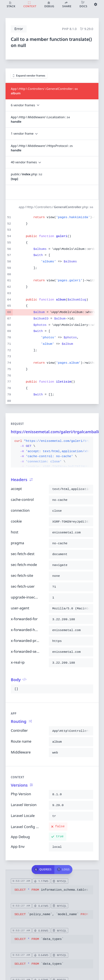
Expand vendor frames (29, 76)
